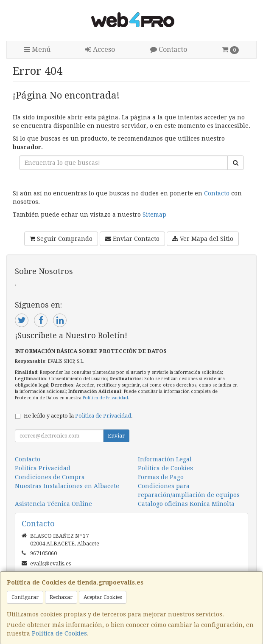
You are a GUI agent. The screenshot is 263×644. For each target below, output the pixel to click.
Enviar (116, 436)
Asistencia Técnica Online (53, 504)
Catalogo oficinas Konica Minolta (186, 504)
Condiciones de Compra (50, 477)
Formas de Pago (161, 477)
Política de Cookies (59, 633)
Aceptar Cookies (103, 597)
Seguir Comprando (61, 239)
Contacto (169, 49)
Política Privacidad (43, 468)
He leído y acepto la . (78, 416)
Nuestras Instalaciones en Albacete (67, 486)
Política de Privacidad (105, 398)
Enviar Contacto (132, 239)
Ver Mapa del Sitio (203, 239)
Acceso (100, 49)
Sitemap (154, 215)
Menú (37, 49)
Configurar (25, 597)
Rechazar (61, 597)
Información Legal (165, 459)
